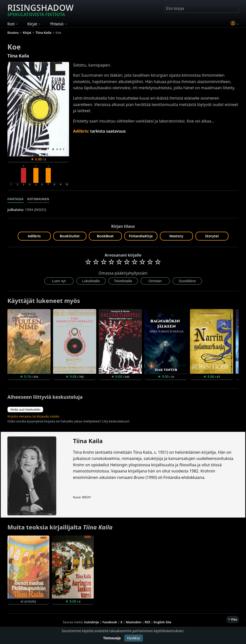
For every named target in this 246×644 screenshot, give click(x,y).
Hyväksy (134, 638)
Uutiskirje (91, 622)
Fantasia (16, 199)
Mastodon (134, 622)
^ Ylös (233, 619)
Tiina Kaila (18, 56)
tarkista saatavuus (108, 131)
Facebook (110, 622)
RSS (148, 622)
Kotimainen (38, 199)
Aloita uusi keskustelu (25, 409)
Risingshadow (40, 10)
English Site (163, 622)
